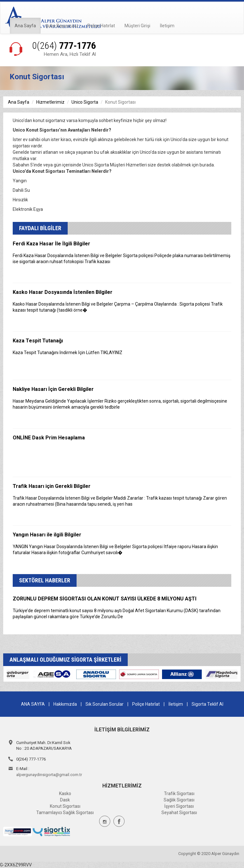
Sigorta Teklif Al (207, 704)
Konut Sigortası (65, 806)
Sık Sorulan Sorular (105, 704)
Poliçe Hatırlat (101, 26)
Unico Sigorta (85, 102)
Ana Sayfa (25, 26)
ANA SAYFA (33, 704)
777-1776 (64, 45)
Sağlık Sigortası (179, 800)
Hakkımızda (65, 704)
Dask (65, 800)
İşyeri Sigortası (179, 806)
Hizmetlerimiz (50, 102)
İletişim (167, 26)
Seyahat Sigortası (179, 813)
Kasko (65, 794)
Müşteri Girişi (137, 26)
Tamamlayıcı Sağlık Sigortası (65, 813)
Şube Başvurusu (62, 26)
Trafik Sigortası (179, 794)
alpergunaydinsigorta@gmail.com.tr (49, 775)
